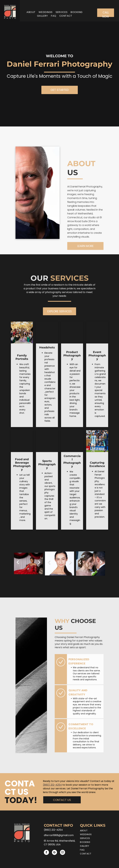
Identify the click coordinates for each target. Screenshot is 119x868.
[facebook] (46, 853)
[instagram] (63, 853)
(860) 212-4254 (52, 785)
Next (39, 564)
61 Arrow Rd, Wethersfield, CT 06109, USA (59, 843)
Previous (18, 564)
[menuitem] (31, 12)
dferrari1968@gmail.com (59, 835)
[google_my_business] (54, 853)
